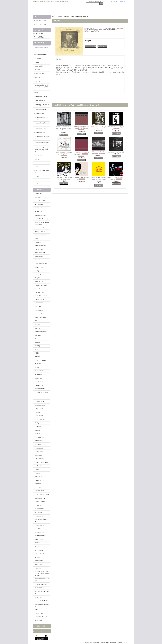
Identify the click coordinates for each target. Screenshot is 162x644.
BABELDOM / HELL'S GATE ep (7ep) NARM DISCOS (64, 129)
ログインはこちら (41, 24)
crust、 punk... (39, 66)
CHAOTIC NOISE (40, 389)
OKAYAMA (38, 194)
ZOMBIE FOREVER (41, 584)
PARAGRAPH (39, 512)
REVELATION (39, 310)
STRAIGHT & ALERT (41, 601)
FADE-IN (38, 434)
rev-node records (40, 228)
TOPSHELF (38, 335)
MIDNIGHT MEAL (40, 502)
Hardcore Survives (40, 466)
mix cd (37, 159)
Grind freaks (38, 455)
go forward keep (39, 204)
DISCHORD (38, 274)
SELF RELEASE (40, 588)
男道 (36, 349)
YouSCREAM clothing (41, 219)
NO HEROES (39, 212)
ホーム (54, 17)
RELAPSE (38, 307)
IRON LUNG (39, 597)
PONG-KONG (39, 516)
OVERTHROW (39, 509)
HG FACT (38, 473)
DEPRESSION (39, 416)
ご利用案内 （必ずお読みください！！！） (99, 1)
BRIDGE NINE (39, 256)
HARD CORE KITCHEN (42, 462)
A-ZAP (37, 367)
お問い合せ (116, 1)
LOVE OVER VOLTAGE (42, 495)
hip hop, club (39, 155)
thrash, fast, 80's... (40, 74)
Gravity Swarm (39, 452)
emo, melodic (39, 77)
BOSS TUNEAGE (40, 253)
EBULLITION (39, 281)
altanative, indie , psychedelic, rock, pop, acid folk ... (42, 87)
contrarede (38, 398)
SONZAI (37, 543)
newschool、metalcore (41, 51)
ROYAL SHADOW (40, 532)
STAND (37, 547)
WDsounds (38, 568)
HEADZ (37, 469)
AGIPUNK (38, 242)
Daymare (37, 412)
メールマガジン (39, 631)
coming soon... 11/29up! (42, 47)
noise (37, 163)
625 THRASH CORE (41, 235)
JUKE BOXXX (39, 487)
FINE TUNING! (39, 441)
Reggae (37, 176)
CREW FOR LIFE (40, 405)
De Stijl (37, 271)
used (36, 184)
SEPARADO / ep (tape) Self (116, 152)
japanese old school (40, 110)
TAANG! (38, 324)
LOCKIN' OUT (39, 613)
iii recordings (39, 620)
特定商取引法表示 (40, 626)
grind (37, 93)
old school (38, 58)
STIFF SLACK (39, 550)
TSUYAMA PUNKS (41, 197)
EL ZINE (38, 430)
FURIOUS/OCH (39, 448)
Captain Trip (38, 260)
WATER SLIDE (39, 564)
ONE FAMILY (39, 208)
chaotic (37, 62)
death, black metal (40, 100)
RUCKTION (38, 314)
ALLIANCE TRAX (40, 360)
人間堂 (37, 353)
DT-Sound (38, 427)
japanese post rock (40, 133)
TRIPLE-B (38, 610)
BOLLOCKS (39, 378)
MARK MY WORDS (41, 617)
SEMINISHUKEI (40, 536)
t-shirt (37, 167)
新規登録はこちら (41, 21)
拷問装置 (38, 342)
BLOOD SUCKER (40, 375)
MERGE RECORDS (41, 303)
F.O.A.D (37, 289)
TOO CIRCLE (39, 561)
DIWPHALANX (40, 419)
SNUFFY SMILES (40, 539)
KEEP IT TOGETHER (41, 296)
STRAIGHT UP (39, 554)
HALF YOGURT (40, 459)
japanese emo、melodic (42, 129)
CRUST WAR (39, 409)
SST (36, 321)
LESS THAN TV (40, 491)
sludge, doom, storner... (41, 96)
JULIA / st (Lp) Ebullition (99, 152)
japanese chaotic (40, 114)
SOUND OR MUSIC (41, 215)
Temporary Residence (41, 332)
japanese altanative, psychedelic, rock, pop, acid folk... (42, 150)
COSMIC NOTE (40, 401)
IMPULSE (38, 484)
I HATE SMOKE (40, 480)
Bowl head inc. (39, 382)
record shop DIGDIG (41, 201)
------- (37, 180)
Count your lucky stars (41, 264)
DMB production (40, 423)
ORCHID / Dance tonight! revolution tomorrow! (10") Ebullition (99, 179)
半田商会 (38, 357)
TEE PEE (38, 328)
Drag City (38, 278)
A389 (37, 239)
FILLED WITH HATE (41, 285)
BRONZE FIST (39, 385)
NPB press (38, 505)
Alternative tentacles (41, 246)
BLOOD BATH (39, 371)
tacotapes (38, 557)
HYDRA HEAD (39, 292)
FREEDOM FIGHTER (41, 444)
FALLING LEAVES (40, 437)
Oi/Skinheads (39, 70)
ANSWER (38, 364)
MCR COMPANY (40, 498)
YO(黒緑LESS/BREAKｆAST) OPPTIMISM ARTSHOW (42, 574)
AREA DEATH (39, 249)
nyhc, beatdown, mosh (41, 55)
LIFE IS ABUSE (40, 299)
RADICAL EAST (40, 525)
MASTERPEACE (40, 231)
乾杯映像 (38, 346)
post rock (38, 81)
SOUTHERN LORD (41, 317)
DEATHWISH (39, 267)
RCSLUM (38, 529)
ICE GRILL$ (39, 477)
